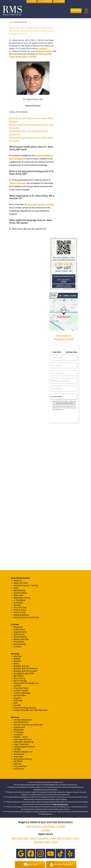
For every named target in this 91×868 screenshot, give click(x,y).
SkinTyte (17, 764)
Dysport (17, 698)
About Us (18, 581)
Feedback (18, 603)
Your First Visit (20, 608)
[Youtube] (50, 853)
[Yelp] (70, 853)
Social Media (20, 644)
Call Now (45, 830)
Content (17, 647)
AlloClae (17, 656)
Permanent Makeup (23, 759)
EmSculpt (18, 700)
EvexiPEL (17, 705)
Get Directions (20, 637)
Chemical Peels (21, 688)
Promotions (19, 642)
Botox (16, 664)
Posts (16, 588)
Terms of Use (20, 612)
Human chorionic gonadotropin (28, 725)
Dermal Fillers (20, 695)
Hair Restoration (21, 722)
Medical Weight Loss (23, 752)
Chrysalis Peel (20, 766)
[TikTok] (60, 853)
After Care (18, 595)
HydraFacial (19, 727)
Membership (20, 590)
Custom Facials (21, 691)
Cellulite (17, 686)
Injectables (19, 730)
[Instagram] (41, 853)
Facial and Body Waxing (25, 708)
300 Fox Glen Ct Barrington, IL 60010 (45, 826)
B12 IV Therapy (20, 681)
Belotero (17, 661)
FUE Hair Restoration (23, 720)
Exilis (16, 703)
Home (11, 22)
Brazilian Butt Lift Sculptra (25, 671)
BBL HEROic (19, 676)
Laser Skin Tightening (23, 742)
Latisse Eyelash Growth (24, 747)
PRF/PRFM (18, 761)
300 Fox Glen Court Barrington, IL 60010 (30, 55)
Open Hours (19, 634)
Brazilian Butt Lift (21, 666)
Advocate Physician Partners (40, 204)
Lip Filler (17, 749)
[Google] (21, 853)
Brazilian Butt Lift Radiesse (26, 669)
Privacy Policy (20, 610)
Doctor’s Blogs (20, 593)
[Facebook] (31, 853)
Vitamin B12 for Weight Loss (26, 683)
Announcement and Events (26, 617)
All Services (19, 769)
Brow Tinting (19, 678)
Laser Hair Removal (23, 739)
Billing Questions (21, 615)
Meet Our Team (21, 583)
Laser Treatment (21, 744)
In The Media (20, 600)
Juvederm (18, 735)
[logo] (12, 11)
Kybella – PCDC (21, 737)
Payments (18, 627)
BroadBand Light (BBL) (24, 673)
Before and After (21, 639)
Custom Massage (22, 693)
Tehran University (17, 183)
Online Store (19, 629)
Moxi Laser (18, 757)
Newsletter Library (22, 598)
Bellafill (17, 659)
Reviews (17, 605)
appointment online (41, 51)
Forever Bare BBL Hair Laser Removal (30, 710)
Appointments (20, 632)
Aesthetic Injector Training (26, 586)
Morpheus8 (19, 754)
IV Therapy (19, 732)
